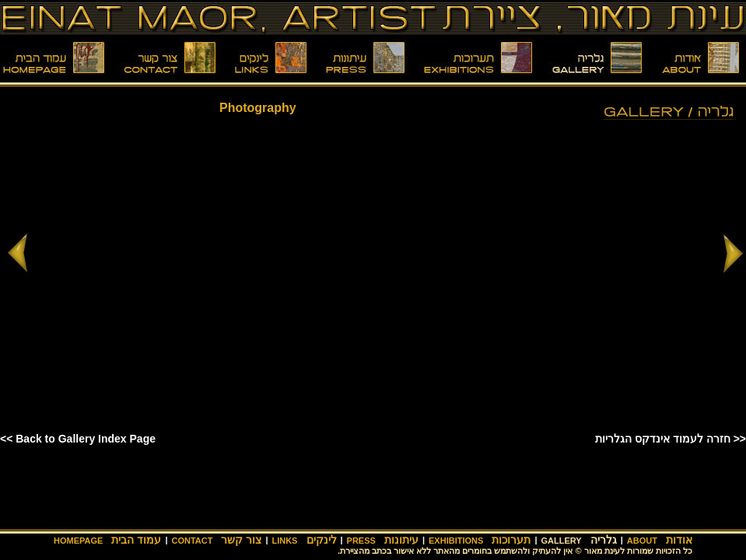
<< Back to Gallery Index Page (78, 439)
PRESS (361, 541)
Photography (258, 108)
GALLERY (561, 541)
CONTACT (192, 541)
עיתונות (401, 540)
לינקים (322, 540)
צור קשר (241, 540)
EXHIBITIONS (456, 541)
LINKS (284, 541)
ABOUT (642, 541)
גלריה (604, 540)
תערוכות (511, 540)
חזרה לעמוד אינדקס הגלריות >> (671, 439)
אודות (679, 540)
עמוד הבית (136, 540)
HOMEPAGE (78, 541)
